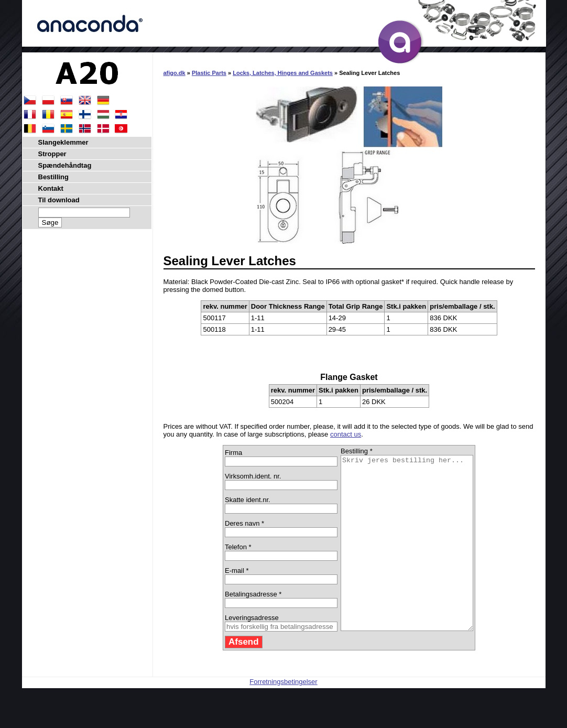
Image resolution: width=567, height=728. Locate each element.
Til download (59, 200)
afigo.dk (175, 73)
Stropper (52, 154)
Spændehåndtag (65, 165)
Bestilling (54, 177)
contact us (346, 434)
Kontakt (51, 188)
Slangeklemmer (63, 142)
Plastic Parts (209, 73)
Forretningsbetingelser (283, 716)
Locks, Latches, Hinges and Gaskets (283, 73)
